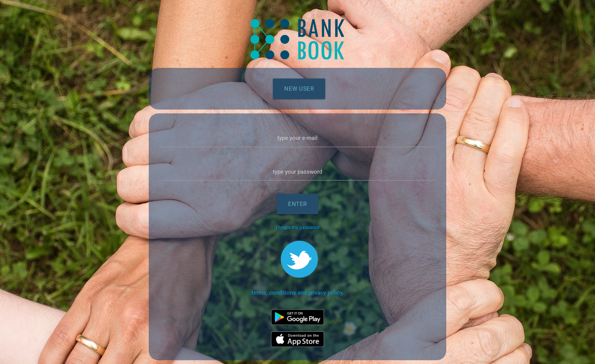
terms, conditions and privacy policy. (298, 293)
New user (299, 89)
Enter (297, 204)
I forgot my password (298, 227)
